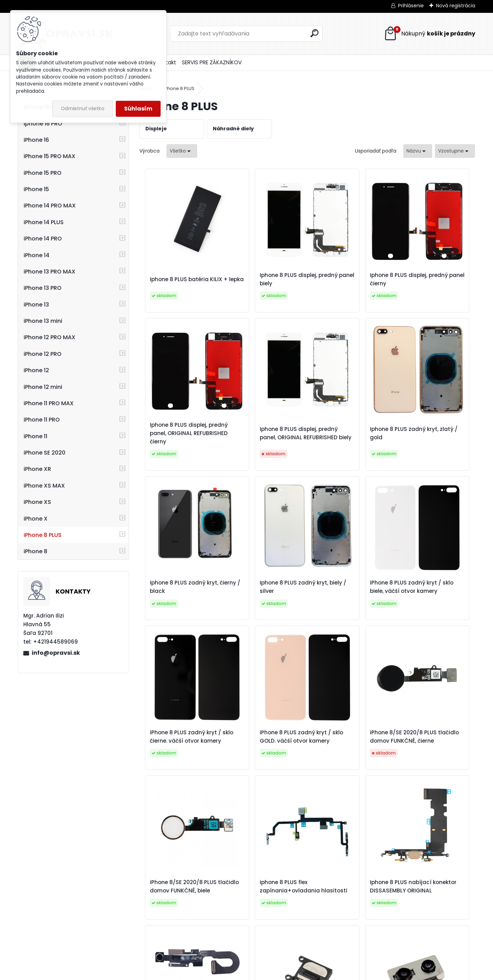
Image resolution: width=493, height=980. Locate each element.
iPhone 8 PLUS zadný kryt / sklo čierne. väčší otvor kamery (264, 599)
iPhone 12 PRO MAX (50, 337)
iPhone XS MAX (44, 486)
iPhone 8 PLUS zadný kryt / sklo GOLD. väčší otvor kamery (348, 599)
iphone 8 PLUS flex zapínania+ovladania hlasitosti (261, 757)
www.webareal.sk (275, 973)
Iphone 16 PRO (43, 124)
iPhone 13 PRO (43, 288)
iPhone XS (37, 502)
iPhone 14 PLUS (44, 222)
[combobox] (418, 151)
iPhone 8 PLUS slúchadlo (222, 911)
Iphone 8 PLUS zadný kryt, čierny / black (349, 442)
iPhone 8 (35, 551)
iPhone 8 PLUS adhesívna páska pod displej (391, 911)
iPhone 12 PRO (43, 354)
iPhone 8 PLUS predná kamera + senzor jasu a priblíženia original (431, 757)
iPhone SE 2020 (45, 453)
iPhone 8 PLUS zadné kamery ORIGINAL (301, 911)
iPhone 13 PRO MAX (50, 272)
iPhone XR (37, 469)
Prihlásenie (411, 6)
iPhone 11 (35, 436)
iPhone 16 (36, 140)
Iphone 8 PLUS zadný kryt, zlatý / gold (265, 442)
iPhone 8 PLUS (43, 535)
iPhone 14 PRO (43, 239)
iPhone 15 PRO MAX (50, 156)
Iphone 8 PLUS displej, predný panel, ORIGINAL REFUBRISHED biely (178, 442)
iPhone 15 (36, 189)
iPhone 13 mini (43, 321)
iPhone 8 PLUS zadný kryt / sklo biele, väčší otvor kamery (180, 599)
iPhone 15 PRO (43, 173)
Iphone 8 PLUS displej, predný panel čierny (343, 283)
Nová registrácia (456, 6)
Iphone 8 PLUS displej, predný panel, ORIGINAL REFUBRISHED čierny (430, 283)
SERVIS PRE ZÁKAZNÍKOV (212, 62)
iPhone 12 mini (43, 387)
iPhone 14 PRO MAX (50, 206)
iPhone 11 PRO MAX (49, 403)
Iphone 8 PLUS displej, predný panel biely (260, 283)
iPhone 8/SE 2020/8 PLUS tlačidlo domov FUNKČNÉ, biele (181, 757)
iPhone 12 (36, 370)
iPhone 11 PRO (42, 420)
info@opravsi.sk (56, 653)
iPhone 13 (36, 305)
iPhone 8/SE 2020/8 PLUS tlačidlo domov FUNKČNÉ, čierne (433, 599)
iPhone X (36, 519)
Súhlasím (138, 109)
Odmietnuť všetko (83, 109)
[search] (314, 33)
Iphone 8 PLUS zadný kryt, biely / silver (433, 442)
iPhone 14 (37, 255)
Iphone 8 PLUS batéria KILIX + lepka (176, 283)
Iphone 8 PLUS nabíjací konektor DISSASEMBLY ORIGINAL (345, 757)
